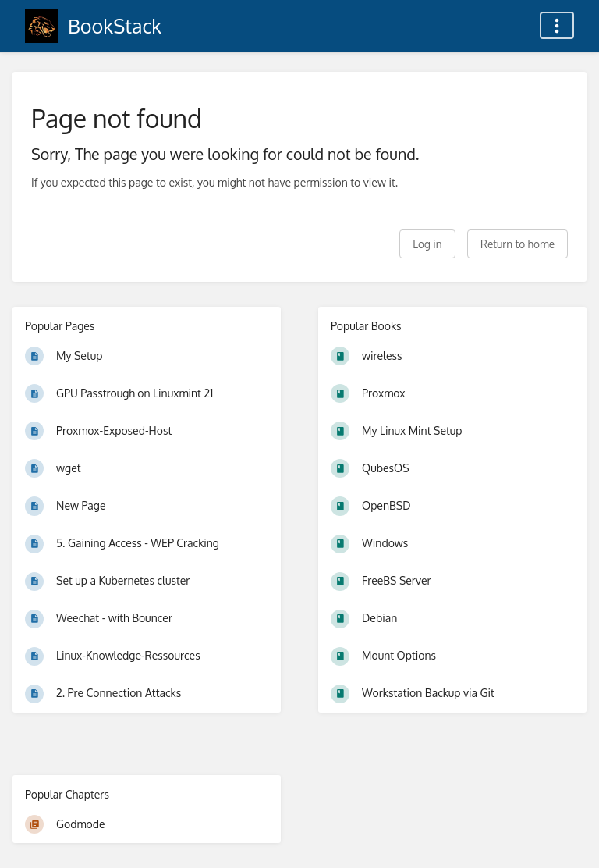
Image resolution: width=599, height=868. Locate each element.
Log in (427, 244)
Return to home (517, 244)
